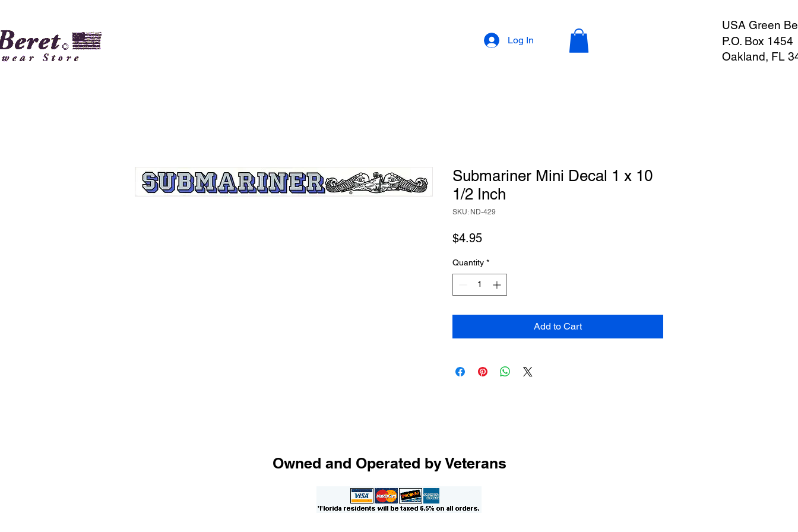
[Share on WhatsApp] (505, 372)
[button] (579, 41)
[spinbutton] (480, 285)
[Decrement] (462, 285)
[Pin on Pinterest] (483, 372)
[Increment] (498, 285)
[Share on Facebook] (460, 372)
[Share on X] (528, 372)
